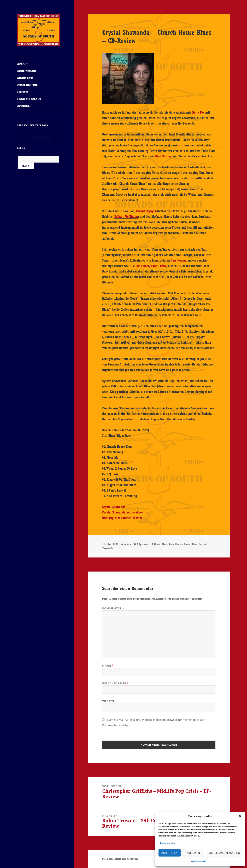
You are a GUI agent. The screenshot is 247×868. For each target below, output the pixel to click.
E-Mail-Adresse (115, 683)
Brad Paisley (163, 156)
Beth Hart (143, 266)
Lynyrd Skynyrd (146, 211)
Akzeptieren (169, 853)
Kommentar (113, 608)
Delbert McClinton (126, 216)
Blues (157, 544)
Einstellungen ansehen (224, 853)
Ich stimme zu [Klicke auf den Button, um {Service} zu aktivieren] (39, 139)
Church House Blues (186, 544)
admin (127, 544)
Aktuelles (22, 64)
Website (108, 701)
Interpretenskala (27, 71)
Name (108, 666)
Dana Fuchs (158, 266)
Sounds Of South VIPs (29, 99)
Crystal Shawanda (114, 507)
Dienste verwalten (167, 843)
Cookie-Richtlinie (199, 861)
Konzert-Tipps (25, 78)
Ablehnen (193, 853)
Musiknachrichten (27, 85)
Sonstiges (23, 92)
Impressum (23, 106)
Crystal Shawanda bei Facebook (123, 512)
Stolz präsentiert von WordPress (120, 859)
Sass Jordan (178, 260)
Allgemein (143, 544)
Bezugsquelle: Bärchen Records (122, 518)
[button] (240, 816)
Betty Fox (198, 112)
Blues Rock (168, 544)
